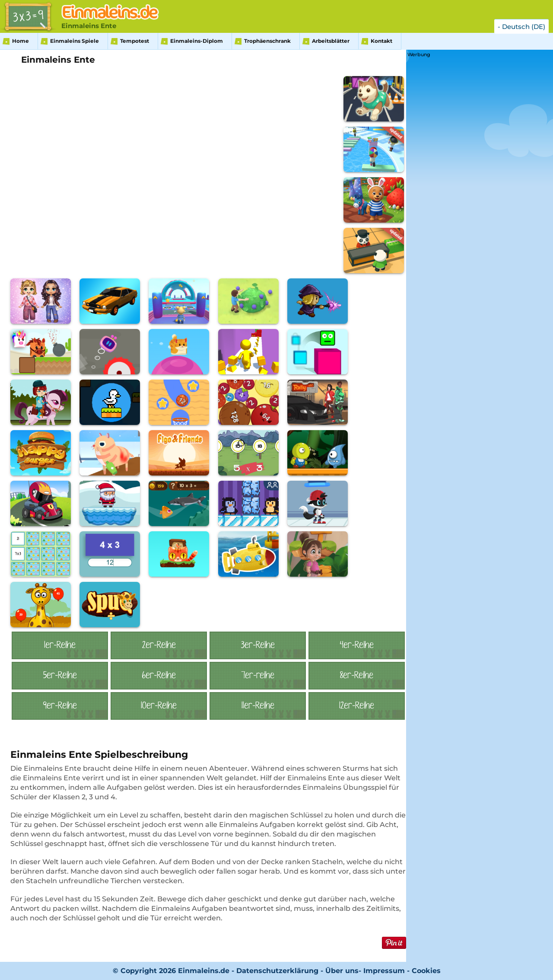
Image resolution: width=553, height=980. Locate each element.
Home (21, 41)
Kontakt (381, 41)
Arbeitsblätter (331, 41)
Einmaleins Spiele (75, 41)
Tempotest (135, 41)
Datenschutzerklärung (277, 971)
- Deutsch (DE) (521, 27)
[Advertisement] (472, 189)
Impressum (384, 971)
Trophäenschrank (267, 41)
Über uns (342, 971)
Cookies (426, 971)
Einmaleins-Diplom (197, 41)
